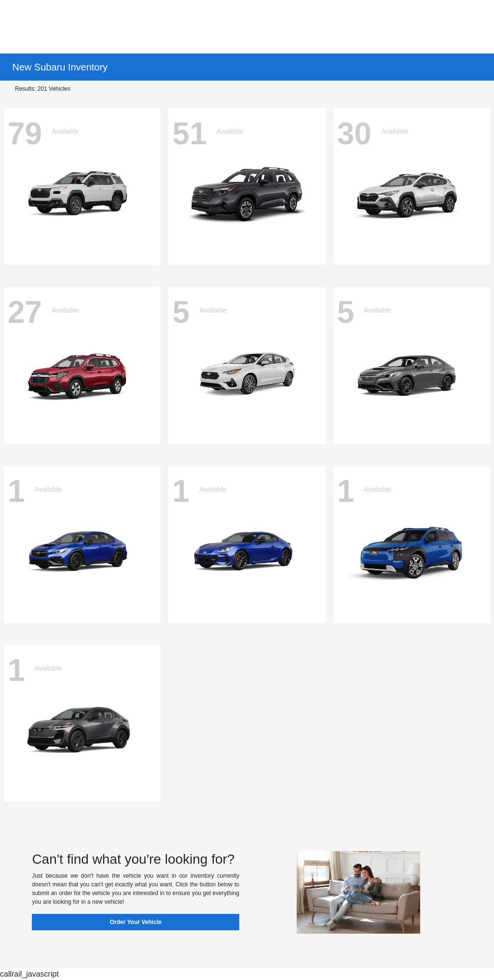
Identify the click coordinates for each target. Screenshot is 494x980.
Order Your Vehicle (136, 922)
